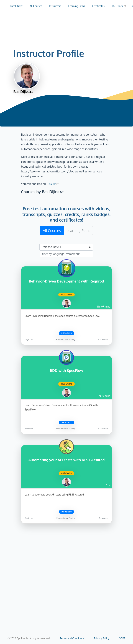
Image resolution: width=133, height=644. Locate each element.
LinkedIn (53, 184)
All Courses (36, 6)
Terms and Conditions (72, 638)
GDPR (122, 638)
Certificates (98, 6)
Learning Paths (77, 6)
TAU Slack (119, 6)
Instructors (55, 6)
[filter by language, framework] (66, 254)
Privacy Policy (102, 638)
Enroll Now (16, 6)
